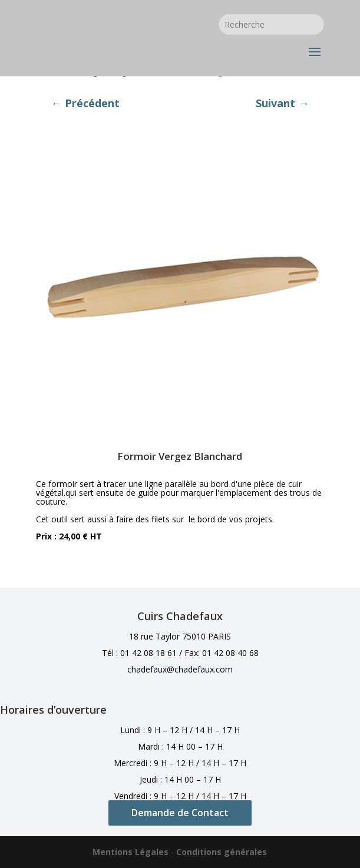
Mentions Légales (131, 852)
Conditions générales (222, 852)
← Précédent (85, 103)
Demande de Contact (180, 813)
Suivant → (282, 103)
